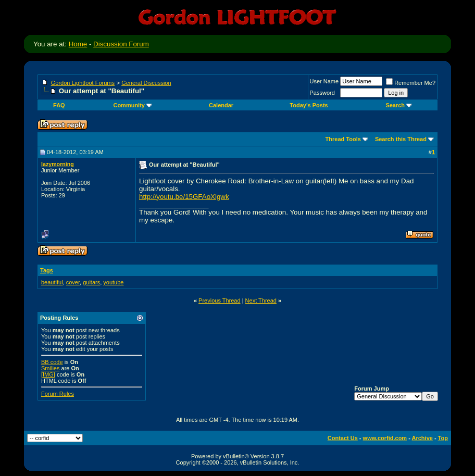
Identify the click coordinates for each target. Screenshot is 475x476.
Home (78, 44)
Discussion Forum (121, 44)
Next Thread (261, 300)
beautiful (52, 282)
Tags (47, 270)
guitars (91, 282)
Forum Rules (58, 394)
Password (322, 93)
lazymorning (58, 164)
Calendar (221, 105)
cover (73, 282)
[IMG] (48, 374)
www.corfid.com (385, 438)
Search (399, 105)
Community (133, 105)
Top (443, 438)
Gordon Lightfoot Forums (83, 83)
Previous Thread (220, 300)
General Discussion (146, 83)
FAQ (59, 105)
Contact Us (343, 438)
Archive (422, 438)
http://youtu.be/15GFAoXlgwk (184, 197)
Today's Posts (309, 105)
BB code (52, 362)
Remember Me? (411, 83)
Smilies (50, 368)
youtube (113, 282)
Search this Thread (401, 139)
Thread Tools (343, 139)
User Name (324, 81)
